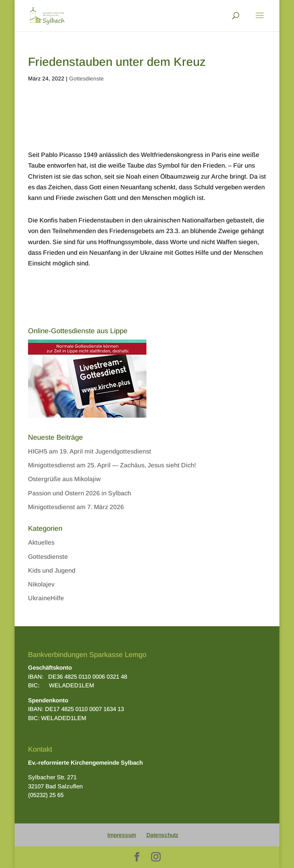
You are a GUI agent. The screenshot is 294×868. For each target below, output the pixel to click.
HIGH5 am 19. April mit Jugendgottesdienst (90, 451)
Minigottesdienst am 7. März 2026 (76, 507)
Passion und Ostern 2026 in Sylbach (80, 493)
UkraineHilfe (46, 598)
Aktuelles (41, 542)
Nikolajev (41, 584)
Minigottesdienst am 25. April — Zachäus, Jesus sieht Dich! (112, 465)
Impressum (122, 835)
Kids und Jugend (52, 570)
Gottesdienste (86, 78)
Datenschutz (162, 835)
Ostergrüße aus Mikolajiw (64, 479)
